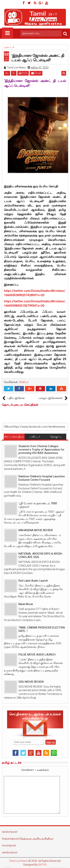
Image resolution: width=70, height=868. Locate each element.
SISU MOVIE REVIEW (31, 682)
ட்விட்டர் (35, 437)
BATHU (42, 865)
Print (23, 73)
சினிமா (24, 382)
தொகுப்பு (56, 437)
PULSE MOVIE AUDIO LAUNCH (37, 655)
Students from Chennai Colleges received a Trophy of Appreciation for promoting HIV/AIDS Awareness (41, 450)
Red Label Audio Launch (33, 581)
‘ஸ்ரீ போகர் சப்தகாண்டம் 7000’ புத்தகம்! (38, 505)
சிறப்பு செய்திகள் (14, 437)
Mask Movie (26, 604)
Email (36, 73)
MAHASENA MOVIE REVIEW (36, 530)
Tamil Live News (18, 861)
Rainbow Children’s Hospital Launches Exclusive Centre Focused (42, 478)
